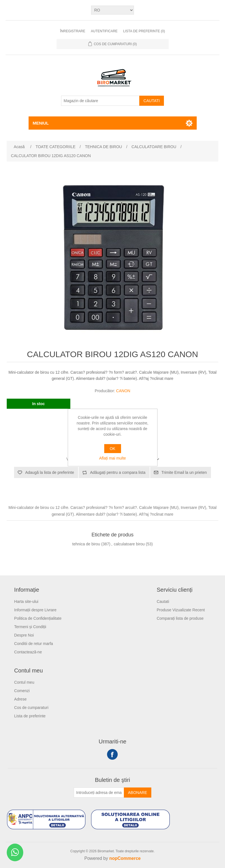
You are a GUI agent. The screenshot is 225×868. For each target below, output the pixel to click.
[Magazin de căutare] (100, 101)
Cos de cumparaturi (31, 708)
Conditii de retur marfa (34, 644)
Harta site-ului (26, 601)
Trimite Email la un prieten (184, 472)
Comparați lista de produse (180, 618)
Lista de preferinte (30, 716)
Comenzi (22, 691)
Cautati (152, 101)
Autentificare (104, 31)
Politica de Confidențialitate (38, 618)
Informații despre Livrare (35, 610)
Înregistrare (73, 31)
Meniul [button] (41, 123)
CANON (123, 391)
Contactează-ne (28, 652)
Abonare (138, 793)
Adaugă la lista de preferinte (50, 472)
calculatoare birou (129, 544)
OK (112, 449)
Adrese (20, 699)
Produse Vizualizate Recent (181, 610)
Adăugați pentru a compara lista (118, 472)
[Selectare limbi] (112, 10)
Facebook (112, 754)
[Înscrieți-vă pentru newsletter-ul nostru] (99, 793)
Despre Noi (24, 635)
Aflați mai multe (113, 458)
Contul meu (24, 682)
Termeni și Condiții (30, 627)
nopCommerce (125, 858)
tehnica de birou (86, 544)
